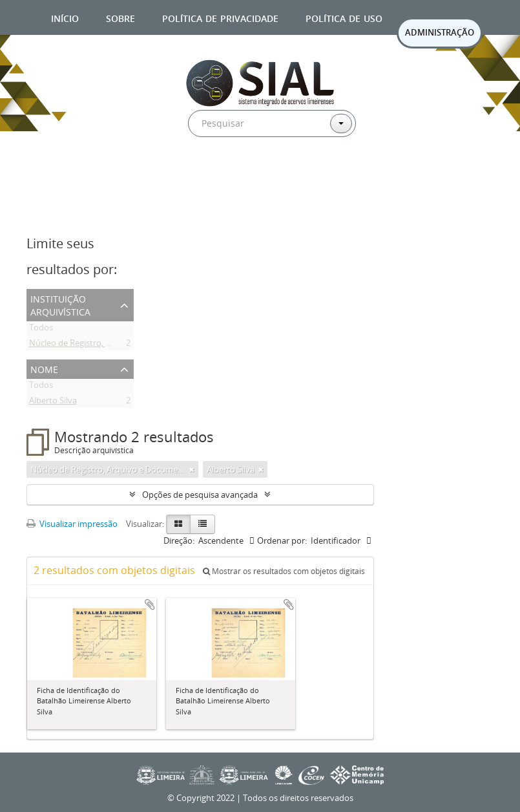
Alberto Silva (53, 403)
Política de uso (344, 17)
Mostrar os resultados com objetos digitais (284, 571)
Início (65, 17)
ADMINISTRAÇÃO (440, 32)
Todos (41, 330)
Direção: (179, 540)
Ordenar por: (282, 540)
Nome (44, 368)
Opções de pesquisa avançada (200, 495)
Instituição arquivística (60, 304)
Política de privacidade (220, 17)
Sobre (120, 17)
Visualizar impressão (72, 524)
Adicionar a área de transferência (150, 604)
